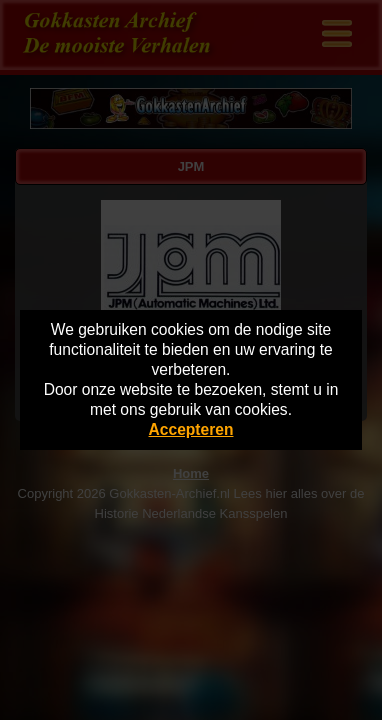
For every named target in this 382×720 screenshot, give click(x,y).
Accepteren (191, 429)
